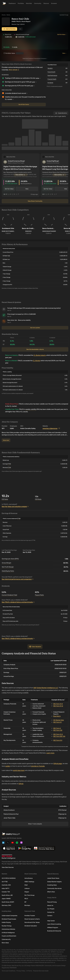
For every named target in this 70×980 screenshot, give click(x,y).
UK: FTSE (5, 882)
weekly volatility (31, 409)
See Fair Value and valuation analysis (15, 507)
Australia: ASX (6, 885)
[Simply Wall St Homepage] (4, 3)
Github (21, 784)
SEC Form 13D (58, 730)
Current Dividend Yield (9, 595)
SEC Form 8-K (58, 740)
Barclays (27, 905)
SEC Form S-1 (58, 722)
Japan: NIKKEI (6, 899)
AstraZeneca (29, 878)
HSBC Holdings (29, 882)
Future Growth (51, 72)
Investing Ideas (52, 885)
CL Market (37, 361)
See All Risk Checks (24, 104)
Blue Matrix (57, 716)
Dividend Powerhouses (9, 919)
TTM (9, 464)
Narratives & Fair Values (32, 922)
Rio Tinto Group (29, 895)
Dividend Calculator (31, 926)
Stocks (4, 15)
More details (14, 70)
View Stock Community (35, 201)
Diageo (27, 892)
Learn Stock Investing (54, 924)
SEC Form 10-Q (58, 706)
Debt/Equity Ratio (8, 571)
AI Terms (29, 971)
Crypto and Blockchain (9, 936)
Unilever (27, 888)
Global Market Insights (54, 882)
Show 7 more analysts (35, 824)
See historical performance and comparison (18, 579)
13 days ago (34, 194)
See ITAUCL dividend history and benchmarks (18, 602)
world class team (19, 770)
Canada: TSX (6, 892)
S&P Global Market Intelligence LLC (46, 688)
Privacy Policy (21, 971)
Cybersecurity (6, 939)
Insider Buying (6, 922)
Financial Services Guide (41, 971)
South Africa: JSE (7, 895)
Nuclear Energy (7, 926)
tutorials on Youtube (38, 766)
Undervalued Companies (9, 916)
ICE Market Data (59, 720)
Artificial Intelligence (8, 932)
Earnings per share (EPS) (10, 559)
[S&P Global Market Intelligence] (35, 857)
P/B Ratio (38, 499)
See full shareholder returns (35, 349)
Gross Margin (7, 563)
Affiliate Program (53, 927)
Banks (8, 15)
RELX (26, 899)
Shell (26, 885)
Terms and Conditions (9, 971)
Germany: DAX (6, 905)
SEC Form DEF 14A (59, 736)
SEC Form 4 (57, 728)
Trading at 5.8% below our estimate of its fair (23, 78)
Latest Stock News (53, 878)
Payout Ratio (39, 595)
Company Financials (35, 59)
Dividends (50, 83)
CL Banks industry (40, 355)
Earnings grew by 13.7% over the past (20, 86)
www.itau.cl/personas (51, 428)
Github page (58, 764)
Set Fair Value (9, 189)
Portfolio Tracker (30, 916)
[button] (36, 35)
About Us (50, 905)
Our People (51, 909)
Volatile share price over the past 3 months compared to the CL (25, 98)
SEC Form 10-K (58, 704)
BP (25, 902)
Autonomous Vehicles (8, 929)
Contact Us (51, 912)
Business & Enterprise (54, 931)
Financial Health (52, 79)
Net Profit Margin (8, 567)
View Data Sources (8, 867)
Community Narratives (54, 888)
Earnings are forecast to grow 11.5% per (21, 82)
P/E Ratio (5, 499)
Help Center (51, 921)
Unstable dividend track (16, 93)
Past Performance (52, 76)
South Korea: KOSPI (8, 902)
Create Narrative (61, 113)
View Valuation (35, 647)
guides (8, 766)
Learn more (50, 753)
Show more (6, 440)
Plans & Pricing (52, 902)
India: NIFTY (6, 888)
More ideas (5, 943)
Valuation (50, 68)
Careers (50, 916)
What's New (51, 892)
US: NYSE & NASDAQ (9, 878)
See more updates (35, 328)
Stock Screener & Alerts (32, 919)
